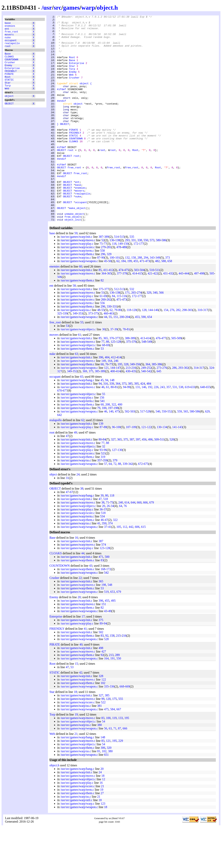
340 (155, 334)
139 (101, 465)
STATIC (9, 91)
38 (82, 530)
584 (113, 750)
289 (117, 696)
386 (160, 405)
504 (142, 311)
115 (119, 337)
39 (116, 370)
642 (60, 456)
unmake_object (74, 254)
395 (136, 425)
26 (108, 547)
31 (67, 519)
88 (107, 383)
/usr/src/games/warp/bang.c (77, 421)
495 (113, 642)
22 (80, 619)
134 (165, 468)
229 (121, 782)
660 (139, 544)
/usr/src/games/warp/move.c (78, 281)
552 (170, 453)
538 (181, 428)
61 (101, 337)
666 (145, 544)
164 (110, 402)
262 (109, 341)
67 (71, 533)
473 (148, 302)
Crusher (10, 70)
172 (136, 285)
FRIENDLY (11, 80)
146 (156, 351)
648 (202, 428)
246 (116, 402)
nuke (8, 41)
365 (109, 315)
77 (105, 285)
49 (75, 474)
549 (150, 383)
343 (152, 299)
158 (134, 299)
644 (133, 544)
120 (134, 351)
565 (186, 453)
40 (81, 686)
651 (106, 796)
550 (146, 281)
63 (77, 395)
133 (121, 759)
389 (107, 278)
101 (117, 299)
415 (140, 315)
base (8, 23)
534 (102, 558)
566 (161, 334)
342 (131, 505)
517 (142, 453)
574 (104, 586)
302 (186, 409)
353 (81, 355)
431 (165, 315)
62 (118, 302)
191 (113, 700)
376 (112, 379)
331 (134, 281)
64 (110, 505)
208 (108, 446)
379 (115, 501)
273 (159, 409)
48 (99, 351)
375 (101, 330)
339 (65, 355)
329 (109, 295)
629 (207, 453)
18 (75, 733)
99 (129, 428)
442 (131, 568)
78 (124, 370)
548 (144, 383)
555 (121, 740)
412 (111, 311)
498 (202, 315)
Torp (8, 98)
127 (114, 491)
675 (146, 505)
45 (106, 302)
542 (149, 412)
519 (106, 633)
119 (114, 759)
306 (103, 789)
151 (116, 358)
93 (101, 491)
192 (150, 428)
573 (152, 281)
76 (107, 405)
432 (171, 315)
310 (200, 351)
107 (128, 468)
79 (116, 351)
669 (128, 728)
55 (103, 351)
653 (113, 633)
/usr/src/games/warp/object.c (78, 370)
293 (127, 281)
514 (116, 278)
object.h (107, 8)
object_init (73, 261)
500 (107, 598)
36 (101, 551)
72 (115, 505)
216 (134, 409)
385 (154, 405)
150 (126, 285)
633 (193, 428)
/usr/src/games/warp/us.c (76, 299)
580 (158, 281)
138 (117, 281)
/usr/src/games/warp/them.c (77, 295)
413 (143, 379)
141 (174, 468)
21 (76, 775)
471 (142, 302)
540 (144, 412)
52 (103, 281)
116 (124, 337)
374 (110, 564)
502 (127, 453)
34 (112, 547)
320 (109, 789)
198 (116, 449)
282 (178, 351)
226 (156, 428)
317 (206, 351)
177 (141, 285)
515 (122, 278)
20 (104, 547)
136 (112, 281)
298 (184, 351)
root (8, 51)
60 (81, 308)
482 (157, 302)
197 (110, 449)
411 (105, 311)
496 (150, 481)
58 (74, 327)
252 (149, 409)
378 (125, 315)
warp (88, 8)
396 (101, 398)
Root (8, 87)
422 (156, 315)
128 (144, 351)
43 (91, 607)
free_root (11, 34)
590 (144, 358)
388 (127, 379)
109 (134, 468)
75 (101, 285)
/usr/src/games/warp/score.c (77, 288)
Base (8, 59)
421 (150, 315)
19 (76, 756)
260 (103, 341)
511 (157, 311)
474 (121, 311)
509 (179, 379)
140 (111, 453)
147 (118, 409)
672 (140, 505)
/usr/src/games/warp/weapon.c (79, 302)
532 (132, 330)
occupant (11, 44)
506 (60, 318)
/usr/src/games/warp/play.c (77, 285)
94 (107, 421)
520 (172, 481)
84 (113, 337)
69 (105, 337)
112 (125, 568)
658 (170, 302)
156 (102, 439)
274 (139, 334)
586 (164, 281)
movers (9, 37)
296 (103, 295)
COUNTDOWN (11, 66)
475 (127, 311)
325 (60, 355)
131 (138, 428)
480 (124, 288)
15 (77, 705)
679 (151, 544)
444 (187, 315)
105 (119, 568)
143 (180, 468)
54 (104, 763)
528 (148, 453)
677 (65, 432)
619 (187, 428)
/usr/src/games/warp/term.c (77, 292)
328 (126, 405)
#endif (62, 118)
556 (102, 344)
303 (190, 351)
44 (106, 358)
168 (103, 610)
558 (102, 292)
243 (162, 428)
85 (100, 311)
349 (158, 299)
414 (134, 315)
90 (103, 299)
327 (60, 412)
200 (122, 358)
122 (149, 468)
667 (119, 750)
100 (112, 299)
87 (99, 299)
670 (60, 432)
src (57, 8)
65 (82, 418)
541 (102, 442)
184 (123, 302)
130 (159, 468)
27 (102, 834)
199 (130, 302)
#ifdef (62, 104)
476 (158, 379)
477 (164, 379)
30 (104, 370)
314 (196, 409)
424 (143, 425)
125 (113, 383)
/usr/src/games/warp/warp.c (77, 845)
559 (179, 453)
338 (140, 281)
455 (136, 302)
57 (106, 505)
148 (112, 421)
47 (67, 477)
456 (144, 481)
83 (102, 601)
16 (77, 579)
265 (134, 334)
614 (127, 544)
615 (143, 568)
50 (110, 302)
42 (81, 714)
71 (107, 544)
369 (85, 412)
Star (8, 94)
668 (122, 728)
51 (103, 334)
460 (106, 355)
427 (104, 693)
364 (104, 315)
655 (208, 428)
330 (109, 348)
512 (116, 330)
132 (127, 299)
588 (164, 302)
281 (109, 288)
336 (112, 728)
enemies (10, 27)
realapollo (12, 48)
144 (150, 351)
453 (137, 358)
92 (107, 677)
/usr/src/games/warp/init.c (76, 278)
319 (103, 498)
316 (105, 425)
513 (122, 330)
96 (113, 468)
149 (120, 285)
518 (105, 540)
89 (101, 665)
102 (103, 724)
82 (102, 322)
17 (83, 658)
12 (104, 820)
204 (128, 358)
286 (174, 409)
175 (114, 740)
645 (159, 412)
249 (144, 409)
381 (100, 747)
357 (168, 428)
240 (121, 544)
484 (149, 425)
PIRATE (9, 84)
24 (78, 516)
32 (104, 488)
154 (166, 351)
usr (48, 8)
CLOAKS (9, 63)
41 (99, 564)
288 (140, 299)
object (9, 109)
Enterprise (12, 77)
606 (137, 568)
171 (127, 334)
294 (146, 299)
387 (101, 278)
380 (100, 766)
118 (114, 285)
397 (138, 481)
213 (128, 409)
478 (119, 288)
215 (118, 677)
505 (212, 315)
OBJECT (9, 117)
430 (128, 412)
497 (196, 315)
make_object (77, 247)
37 (112, 370)
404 (107, 398)
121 (106, 409)
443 (181, 315)
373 (168, 299)
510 (152, 311)
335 (106, 728)
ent (7, 30)
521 (103, 494)
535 (132, 278)
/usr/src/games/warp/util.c (76, 841)
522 (103, 743)
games (71, 8)
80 (120, 351)
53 (67, 367)
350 (104, 564)
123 (102, 589)
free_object (73, 257)
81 (128, 370)
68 (104, 386)
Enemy (8, 73)
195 (120, 405)
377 (119, 315)
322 (114, 446)
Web (7, 101)
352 (75, 412)
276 (172, 351)
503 (136, 311)
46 (103, 428)
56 (106, 770)
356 (138, 405)
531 (175, 428)
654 (150, 358)
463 (111, 355)
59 (76, 274)
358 (105, 501)
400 (113, 412)
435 (134, 412)
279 (103, 288)
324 (212, 409)
